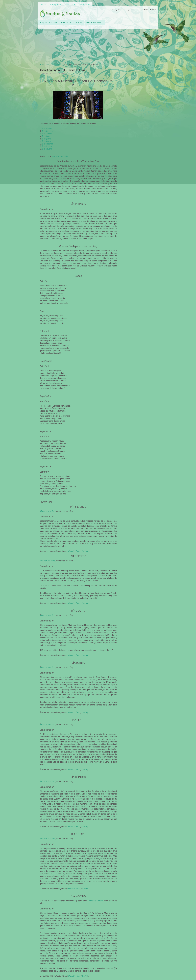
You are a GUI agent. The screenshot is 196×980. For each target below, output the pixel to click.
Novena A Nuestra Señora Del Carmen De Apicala (63, 70)
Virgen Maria (57, 65)
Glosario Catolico (95, 23)
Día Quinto (47, 139)
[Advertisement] (78, 45)
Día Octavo (47, 146)
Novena (48, 65)
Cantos (43, 4)
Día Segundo (48, 131)
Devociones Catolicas (72, 23)
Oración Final (74, 551)
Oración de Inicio (48, 511)
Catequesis (56, 4)
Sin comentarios (79, 74)
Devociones (71, 4)
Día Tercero (47, 134)
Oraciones (85, 4)
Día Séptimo (47, 144)
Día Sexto (46, 141)
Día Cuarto (47, 136)
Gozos (85, 551)
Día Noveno (47, 149)
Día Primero (47, 129)
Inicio (42, 65)
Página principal (48, 23)
